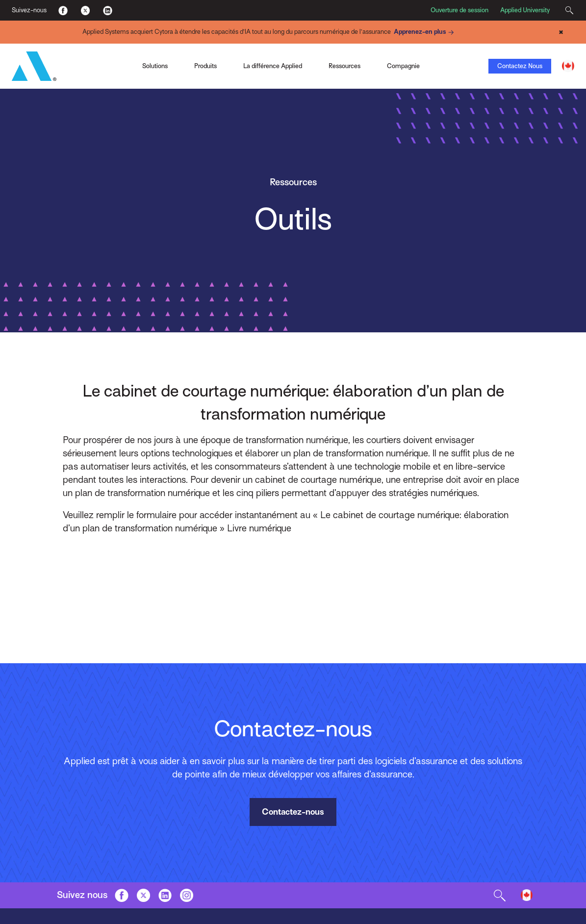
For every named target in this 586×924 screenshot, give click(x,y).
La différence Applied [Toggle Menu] (273, 66)
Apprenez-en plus (425, 32)
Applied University (525, 10)
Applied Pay (85, 70)
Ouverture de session (459, 10)
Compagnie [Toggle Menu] (403, 66)
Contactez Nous (520, 66)
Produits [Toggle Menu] (205, 66)
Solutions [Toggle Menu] (155, 66)
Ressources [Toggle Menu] (344, 66)
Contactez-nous (293, 812)
